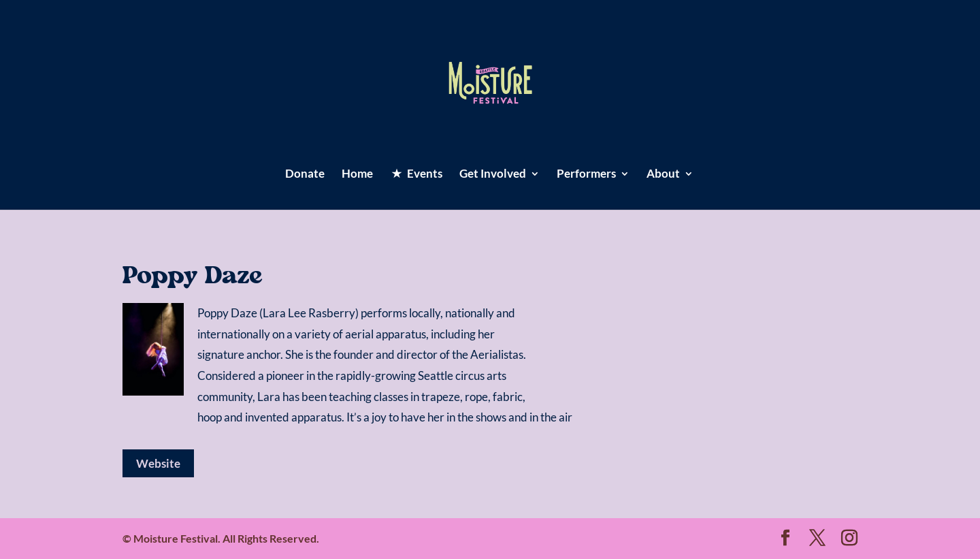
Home (357, 175)
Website (158, 463)
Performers (586, 175)
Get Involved (493, 175)
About (663, 175)
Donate (305, 175)
